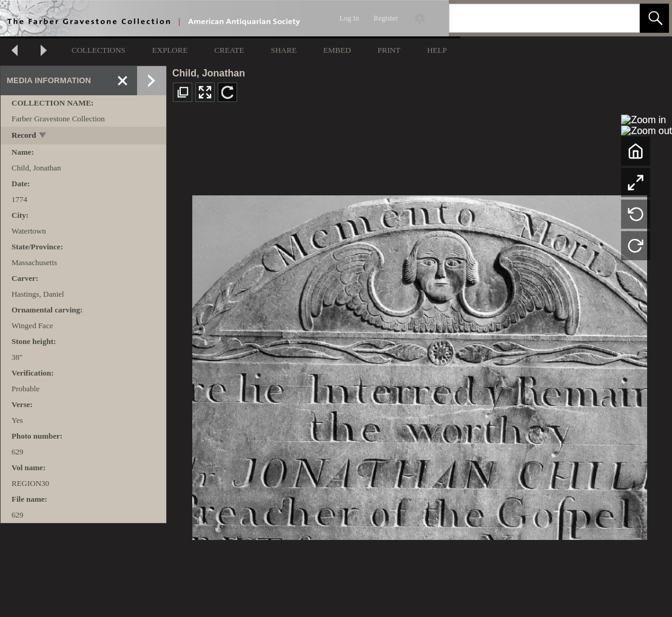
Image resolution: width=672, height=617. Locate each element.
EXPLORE (170, 50)
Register (386, 18)
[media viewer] (419, 364)
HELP (437, 50)
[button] (654, 18)
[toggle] (43, 136)
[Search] (530, 18)
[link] (621, 18)
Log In (349, 18)
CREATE (229, 50)
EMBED (337, 50)
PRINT (389, 50)
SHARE (284, 50)
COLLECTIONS (99, 50)
